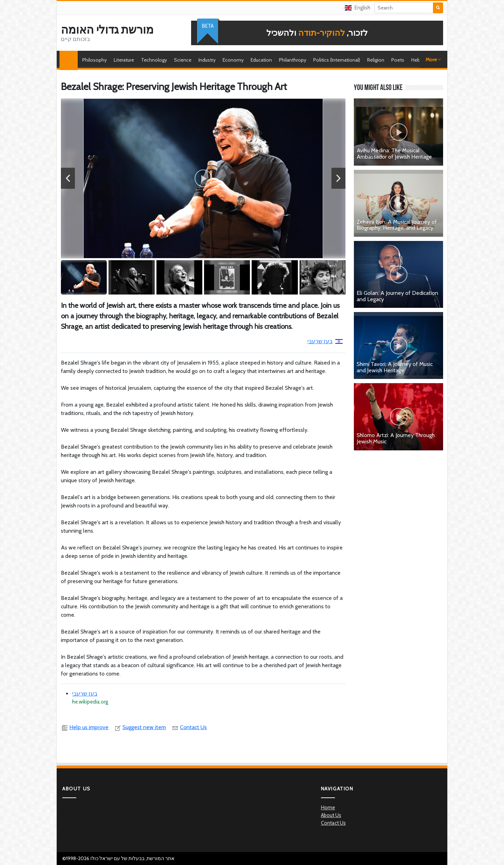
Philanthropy (293, 60)
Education (261, 60)
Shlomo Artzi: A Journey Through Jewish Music (396, 438)
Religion (376, 60)
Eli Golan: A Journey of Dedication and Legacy (397, 296)
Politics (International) (337, 60)
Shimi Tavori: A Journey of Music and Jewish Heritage (395, 367)
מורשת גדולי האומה (107, 30)
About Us (331, 815)
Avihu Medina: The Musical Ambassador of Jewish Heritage (394, 154)
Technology (154, 60)
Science (183, 60)
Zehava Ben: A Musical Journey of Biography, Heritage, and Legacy (397, 225)
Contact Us (189, 727)
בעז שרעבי (325, 341)
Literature (124, 60)
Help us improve (85, 727)
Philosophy (94, 60)
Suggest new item (140, 727)
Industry (207, 60)
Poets (398, 60)
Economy (233, 60)
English (358, 8)
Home (70, 60)
